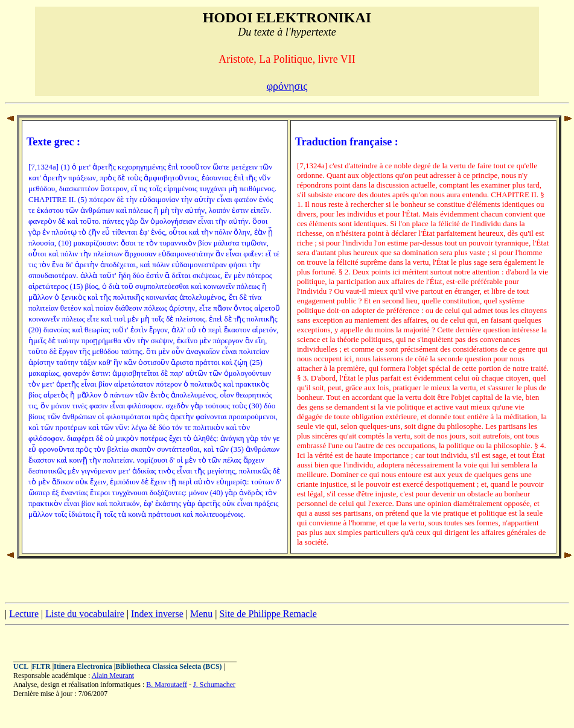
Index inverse (157, 614)
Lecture (24, 614)
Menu (201, 614)
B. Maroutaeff (167, 685)
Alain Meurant (113, 676)
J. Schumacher (214, 685)
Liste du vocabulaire (85, 614)
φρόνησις (287, 86)
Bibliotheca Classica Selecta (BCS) (168, 666)
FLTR (41, 666)
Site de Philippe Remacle (268, 614)
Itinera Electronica (83, 666)
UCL (21, 666)
